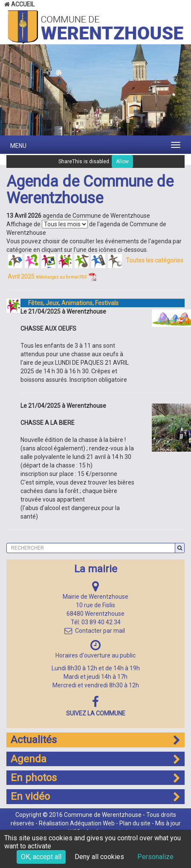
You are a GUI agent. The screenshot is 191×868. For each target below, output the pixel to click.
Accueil (19, 4)
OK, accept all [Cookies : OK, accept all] (41, 857)
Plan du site (135, 823)
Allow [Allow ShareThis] (122, 161)
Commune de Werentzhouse (103, 815)
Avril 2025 (52, 277)
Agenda (95, 759)
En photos (95, 778)
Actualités (95, 740)
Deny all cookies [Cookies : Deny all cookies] (99, 857)
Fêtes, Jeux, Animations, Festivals (69, 303)
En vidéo (95, 796)
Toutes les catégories (155, 260)
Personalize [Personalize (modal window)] (155, 857)
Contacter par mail (95, 631)
